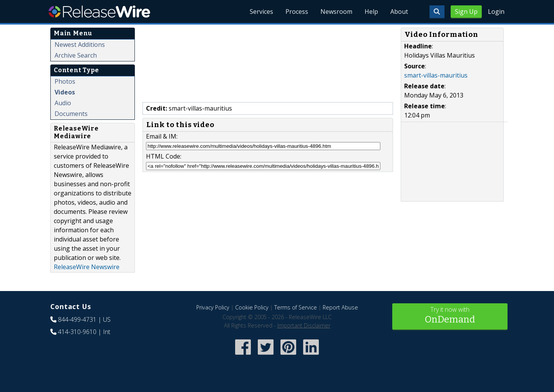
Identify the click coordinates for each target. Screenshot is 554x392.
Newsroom (336, 12)
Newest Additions (80, 45)
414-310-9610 (77, 332)
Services (261, 12)
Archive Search (76, 55)
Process (297, 12)
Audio (63, 103)
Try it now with (450, 316)
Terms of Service (296, 307)
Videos (65, 92)
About (399, 12)
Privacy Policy (213, 307)
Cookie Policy (252, 307)
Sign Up (466, 12)
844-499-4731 (77, 319)
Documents (71, 114)
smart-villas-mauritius (436, 75)
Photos (65, 81)
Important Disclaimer (304, 325)
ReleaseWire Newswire (87, 267)
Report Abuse (340, 307)
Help (371, 12)
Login (496, 12)
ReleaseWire (99, 12)
